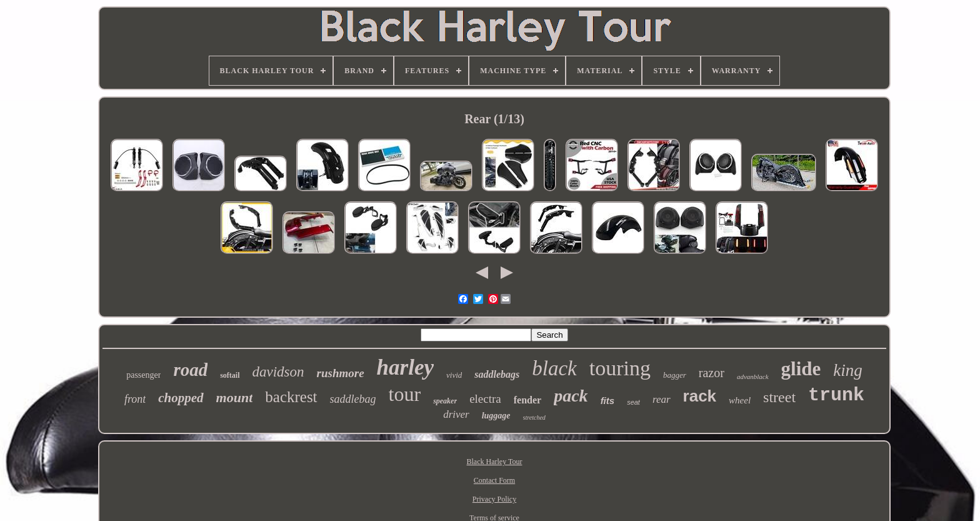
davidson (278, 372)
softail (230, 375)
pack (571, 396)
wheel (740, 400)
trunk (836, 395)
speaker (445, 401)
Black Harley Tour (495, 462)
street (779, 397)
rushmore (341, 373)
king (848, 370)
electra (485, 399)
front (135, 399)
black (554, 368)
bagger (675, 375)
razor (712, 373)
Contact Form (494, 480)
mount (235, 397)
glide (801, 369)
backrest (291, 397)
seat (633, 402)
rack (700, 396)
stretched (534, 417)
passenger (143, 375)
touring (620, 368)
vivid (454, 375)
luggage (496, 416)
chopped (181, 398)
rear (662, 399)
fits (608, 401)
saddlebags (497, 374)
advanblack (753, 377)
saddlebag (353, 399)
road (190, 370)
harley (405, 367)
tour (405, 394)
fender (527, 400)
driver (456, 414)
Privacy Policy (494, 499)
